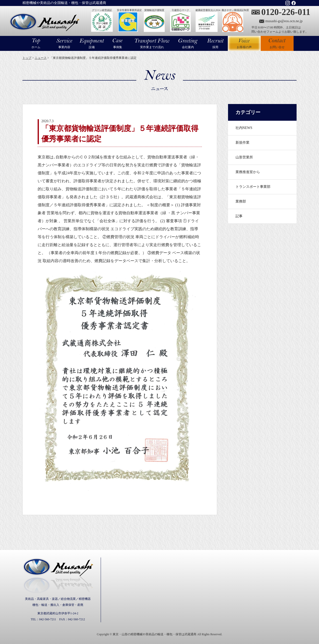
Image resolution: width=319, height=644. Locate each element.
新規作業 (242, 143)
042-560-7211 (48, 619)
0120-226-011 (286, 12)
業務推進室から (248, 172)
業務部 (241, 201)
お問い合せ (277, 47)
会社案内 (188, 47)
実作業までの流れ (152, 47)
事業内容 (64, 47)
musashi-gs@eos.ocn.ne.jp (284, 21)
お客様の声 (244, 43)
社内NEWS (244, 128)
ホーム (36, 47)
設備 (92, 47)
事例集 (118, 47)
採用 (215, 47)
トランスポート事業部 (253, 187)
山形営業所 (244, 157)
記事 (239, 216)
